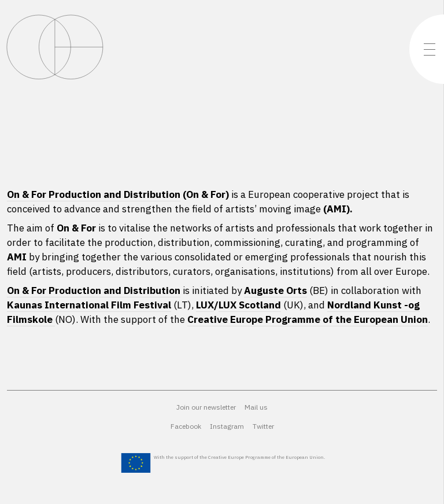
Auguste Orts (275, 290)
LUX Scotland (250, 305)
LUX (205, 305)
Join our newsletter (206, 407)
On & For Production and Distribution (94, 194)
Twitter (263, 426)
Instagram (227, 426)
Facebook (186, 426)
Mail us (256, 407)
